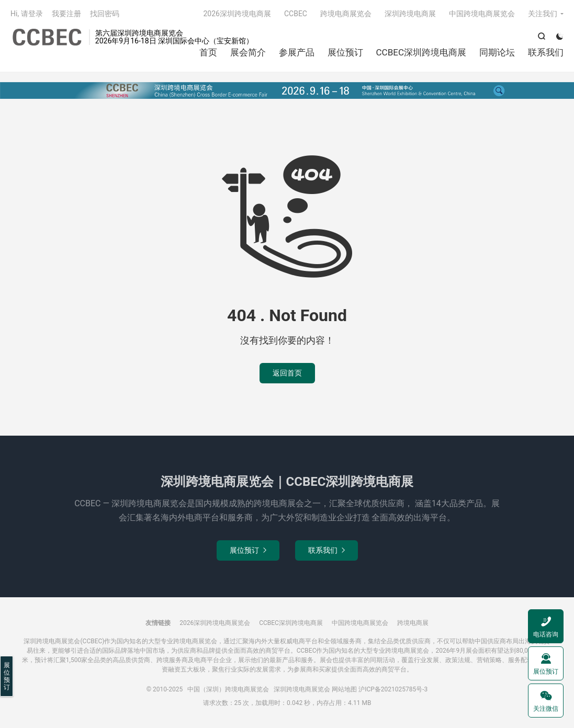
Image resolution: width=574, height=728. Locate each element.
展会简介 (248, 52)
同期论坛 (497, 52)
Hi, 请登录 (27, 14)
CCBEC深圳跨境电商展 (421, 52)
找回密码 (105, 14)
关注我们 (543, 14)
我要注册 (66, 14)
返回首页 (287, 373)
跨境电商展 (413, 623)
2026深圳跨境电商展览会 (215, 623)
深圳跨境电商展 (410, 14)
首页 (208, 52)
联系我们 (546, 52)
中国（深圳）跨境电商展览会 (47, 37)
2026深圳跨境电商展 (237, 14)
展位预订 (345, 52)
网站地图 (344, 689)
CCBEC (296, 14)
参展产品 (297, 52)
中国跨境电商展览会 (482, 14)
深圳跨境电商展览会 (302, 689)
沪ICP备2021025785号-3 (393, 689)
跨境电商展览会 (346, 14)
